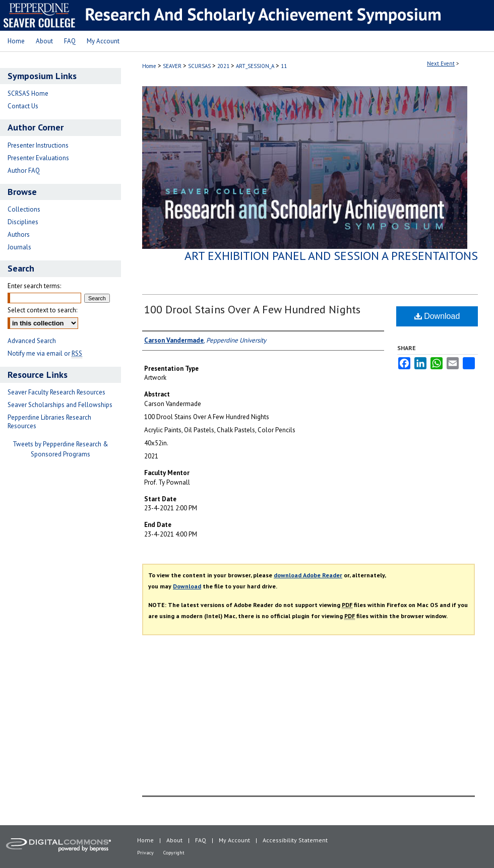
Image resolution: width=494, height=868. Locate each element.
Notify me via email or (45, 353)
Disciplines (23, 222)
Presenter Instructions (38, 145)
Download (437, 316)
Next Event (441, 63)
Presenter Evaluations (38, 158)
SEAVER (173, 66)
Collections (24, 209)
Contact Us (23, 106)
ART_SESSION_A (256, 66)
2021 (224, 66)
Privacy (145, 853)
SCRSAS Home (28, 93)
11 (284, 66)
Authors (19, 235)
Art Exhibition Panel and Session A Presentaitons (331, 256)
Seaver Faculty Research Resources (56, 392)
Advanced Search (32, 341)
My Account (234, 840)
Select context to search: (42, 310)
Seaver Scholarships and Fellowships (60, 405)
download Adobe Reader (308, 575)
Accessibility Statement (295, 840)
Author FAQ (24, 171)
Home (149, 66)
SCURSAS (200, 66)
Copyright (174, 853)
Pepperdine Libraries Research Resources (49, 422)
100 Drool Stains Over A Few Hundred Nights (252, 309)
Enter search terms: (34, 286)
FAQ (201, 840)
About (174, 840)
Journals (19, 247)
